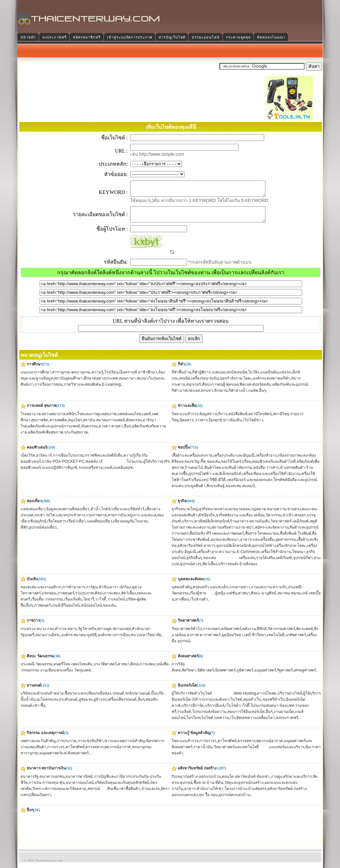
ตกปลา (207, 396)
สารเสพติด (58, 426)
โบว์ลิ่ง (254, 378)
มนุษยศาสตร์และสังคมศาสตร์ (65, 759)
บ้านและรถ (151, 794)
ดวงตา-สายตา (111, 432)
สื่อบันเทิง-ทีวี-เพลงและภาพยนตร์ (217, 539)
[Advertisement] (145, 106)
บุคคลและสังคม (191, 585)
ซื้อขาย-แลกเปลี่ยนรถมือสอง (88, 699)
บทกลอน (49, 599)
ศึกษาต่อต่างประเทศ (101, 384)
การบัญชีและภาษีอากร (113, 782)
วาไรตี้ (101, 605)
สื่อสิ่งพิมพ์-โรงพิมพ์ (295, 539)
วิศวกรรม (274, 521)
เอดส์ (147, 420)
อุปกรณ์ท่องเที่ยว (43, 533)
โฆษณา (299, 557)
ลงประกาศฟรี (287, 723)
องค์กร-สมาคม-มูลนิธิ (79, 641)
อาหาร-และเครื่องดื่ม (257, 545)
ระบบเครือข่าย (90, 473)
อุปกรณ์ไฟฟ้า (263, 551)
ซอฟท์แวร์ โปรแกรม (114, 467)
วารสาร (201, 426)
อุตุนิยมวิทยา (233, 641)
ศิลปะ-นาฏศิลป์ (264, 599)
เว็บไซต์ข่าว (253, 426)
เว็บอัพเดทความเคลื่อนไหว (252, 723)
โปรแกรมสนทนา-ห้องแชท (272, 711)
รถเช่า (40, 521)
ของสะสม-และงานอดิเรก (41, 593)
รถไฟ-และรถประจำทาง (65, 521)
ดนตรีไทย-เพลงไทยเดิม (73, 670)
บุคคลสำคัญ (182, 593)
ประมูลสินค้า (195, 492)
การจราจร (56, 753)
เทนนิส (184, 384)
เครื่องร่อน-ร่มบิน (205, 384)
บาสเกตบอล (190, 396)
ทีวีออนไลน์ (70, 611)
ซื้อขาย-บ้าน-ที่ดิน (208, 788)
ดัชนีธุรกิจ (206, 521)
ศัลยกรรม (134, 426)
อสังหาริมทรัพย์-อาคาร (196, 551)
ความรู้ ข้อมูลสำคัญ (194, 739)
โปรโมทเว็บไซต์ (200, 723)
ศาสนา (244, 599)
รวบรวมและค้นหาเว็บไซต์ (221, 705)
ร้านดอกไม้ (194, 473)
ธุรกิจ (182, 507)
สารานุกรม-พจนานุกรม (71, 378)
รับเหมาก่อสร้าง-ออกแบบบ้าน (196, 782)
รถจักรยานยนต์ (138, 699)
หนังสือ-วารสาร (266, 473)
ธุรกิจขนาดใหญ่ (185, 515)
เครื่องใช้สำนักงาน (276, 557)
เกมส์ (108, 473)
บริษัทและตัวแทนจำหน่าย (42, 699)
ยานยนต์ (34, 691)
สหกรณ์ (97, 794)
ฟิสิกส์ (262, 635)
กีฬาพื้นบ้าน (181, 378)
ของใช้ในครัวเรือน (236, 467)
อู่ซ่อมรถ (86, 705)
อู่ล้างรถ (100, 705)
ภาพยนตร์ (66, 599)
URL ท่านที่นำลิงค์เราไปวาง (144, 327)
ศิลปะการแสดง (107, 599)
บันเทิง (32, 585)
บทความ (222, 723)
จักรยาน (221, 396)
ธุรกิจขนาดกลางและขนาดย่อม (224, 515)
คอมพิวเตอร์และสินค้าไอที (274, 467)
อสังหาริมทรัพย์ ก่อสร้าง (197, 774)
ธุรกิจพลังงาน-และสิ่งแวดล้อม (240, 521)
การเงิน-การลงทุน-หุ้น (47, 788)
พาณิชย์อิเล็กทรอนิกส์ (212, 527)
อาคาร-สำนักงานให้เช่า (204, 794)
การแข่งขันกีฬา (91, 747)
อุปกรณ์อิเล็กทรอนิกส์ (233, 551)
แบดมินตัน (269, 378)
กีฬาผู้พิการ (201, 378)
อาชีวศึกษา (148, 378)
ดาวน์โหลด (267, 699)
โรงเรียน (111, 378)
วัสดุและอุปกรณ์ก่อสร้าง (244, 788)
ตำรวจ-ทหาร (66, 635)
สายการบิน (117, 521)
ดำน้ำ (95, 515)
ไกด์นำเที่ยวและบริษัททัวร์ (123, 515)
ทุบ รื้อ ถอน (208, 801)
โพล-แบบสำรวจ (185, 420)
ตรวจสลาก (94, 753)
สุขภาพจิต (40, 426)
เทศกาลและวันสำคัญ (38, 747)
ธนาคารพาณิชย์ (79, 782)
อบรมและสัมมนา (225, 545)
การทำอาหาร (74, 593)
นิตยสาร (187, 426)
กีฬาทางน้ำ (238, 396)
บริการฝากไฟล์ (290, 699)
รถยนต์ (118, 699)
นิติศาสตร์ (206, 676)
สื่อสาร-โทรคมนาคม (262, 539)
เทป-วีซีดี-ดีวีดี (214, 486)
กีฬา (181, 370)
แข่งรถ (285, 378)
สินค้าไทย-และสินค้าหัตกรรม (228, 473)
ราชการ (33, 626)
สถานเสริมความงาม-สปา (233, 533)
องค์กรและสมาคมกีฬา (271, 384)
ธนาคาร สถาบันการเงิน (46, 774)
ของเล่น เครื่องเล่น (229, 564)
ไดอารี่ (89, 605)
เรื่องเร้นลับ (73, 605)
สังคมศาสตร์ (188, 662)
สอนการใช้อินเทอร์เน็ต (246, 717)
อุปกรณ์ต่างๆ (191, 570)
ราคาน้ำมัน (203, 753)
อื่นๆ (262, 396)
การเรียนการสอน (49, 390)
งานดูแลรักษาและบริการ (291, 782)
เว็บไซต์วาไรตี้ (237, 711)
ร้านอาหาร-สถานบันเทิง (250, 527)
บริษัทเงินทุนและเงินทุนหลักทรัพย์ (122, 788)
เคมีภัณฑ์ (284, 564)
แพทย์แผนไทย (129, 420)
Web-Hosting (245, 699)
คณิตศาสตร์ (231, 635)
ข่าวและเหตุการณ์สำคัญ (125, 747)
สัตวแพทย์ (304, 635)
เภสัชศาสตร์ (296, 641)
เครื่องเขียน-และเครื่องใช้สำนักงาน (271, 479)
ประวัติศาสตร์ (105, 670)
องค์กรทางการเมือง (114, 641)
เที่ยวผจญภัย (124, 527)
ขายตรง (294, 515)
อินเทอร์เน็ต (187, 691)
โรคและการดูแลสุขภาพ (97, 420)
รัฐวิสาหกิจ (87, 635)
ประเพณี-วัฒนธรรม (37, 670)
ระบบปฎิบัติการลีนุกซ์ (59, 473)
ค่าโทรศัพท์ (75, 753)
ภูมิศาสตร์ (245, 676)
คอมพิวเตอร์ (37, 453)
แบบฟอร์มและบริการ (287, 753)
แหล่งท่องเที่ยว (33, 515)
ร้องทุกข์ (215, 426)
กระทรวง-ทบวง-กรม (37, 635)
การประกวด (67, 747)
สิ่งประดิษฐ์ (216, 492)
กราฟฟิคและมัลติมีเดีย (104, 461)
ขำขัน (104, 593)
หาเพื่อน (182, 605)
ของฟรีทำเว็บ (274, 705)
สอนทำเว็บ (252, 705)
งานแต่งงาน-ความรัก (269, 593)
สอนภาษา (127, 384)
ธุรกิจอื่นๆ (194, 564)
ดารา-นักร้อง (120, 593)
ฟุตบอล (232, 390)
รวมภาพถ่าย (96, 521)
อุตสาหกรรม (286, 545)
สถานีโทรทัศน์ (260, 420)
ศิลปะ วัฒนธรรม (40, 662)
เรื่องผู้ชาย (202, 599)
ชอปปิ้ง (184, 453)
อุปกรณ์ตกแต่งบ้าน (234, 801)
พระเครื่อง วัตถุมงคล (73, 676)
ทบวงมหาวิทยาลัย (146, 641)
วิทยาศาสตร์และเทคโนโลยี (241, 753)
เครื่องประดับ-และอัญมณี (234, 461)
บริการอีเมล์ (215, 711)
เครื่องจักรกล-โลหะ (291, 551)
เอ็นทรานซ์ (128, 378)
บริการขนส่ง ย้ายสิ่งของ (238, 570)
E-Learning (111, 390)
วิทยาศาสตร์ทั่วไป (187, 635)
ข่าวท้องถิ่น (232, 426)
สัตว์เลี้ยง (210, 570)
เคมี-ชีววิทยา (255, 641)
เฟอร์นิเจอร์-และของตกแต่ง (250, 486)
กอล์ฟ (253, 396)
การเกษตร (211, 635)
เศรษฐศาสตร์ (305, 676)
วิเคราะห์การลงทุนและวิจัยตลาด (59, 794)
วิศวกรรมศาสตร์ (281, 635)
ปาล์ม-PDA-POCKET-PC (63, 467)
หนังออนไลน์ (91, 611)
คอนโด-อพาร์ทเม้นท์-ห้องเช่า (246, 782)
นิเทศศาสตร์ (225, 676)
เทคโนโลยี (276, 641)
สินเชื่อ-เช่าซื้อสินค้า (124, 794)
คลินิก (71, 420)
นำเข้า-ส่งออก (294, 521)
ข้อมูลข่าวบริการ (213, 420)
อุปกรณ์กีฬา (303, 564)
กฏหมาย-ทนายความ (269, 515)
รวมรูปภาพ (85, 599)
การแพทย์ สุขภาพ (41, 411)
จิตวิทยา (189, 676)
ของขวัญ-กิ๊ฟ (195, 467)
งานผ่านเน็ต (284, 717)
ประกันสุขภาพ (76, 438)
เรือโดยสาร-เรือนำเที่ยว (67, 527)
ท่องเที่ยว (34, 507)
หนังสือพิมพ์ (238, 420)
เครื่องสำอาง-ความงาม (216, 557)
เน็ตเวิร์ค (28, 461)
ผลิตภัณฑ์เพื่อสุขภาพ (46, 438)
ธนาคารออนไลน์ (80, 788)
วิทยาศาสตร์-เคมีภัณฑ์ (290, 527)
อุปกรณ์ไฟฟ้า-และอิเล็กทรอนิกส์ (215, 479)
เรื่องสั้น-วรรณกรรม (47, 605)
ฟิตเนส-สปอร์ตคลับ (255, 390)
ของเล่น (213, 467)
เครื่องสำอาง (266, 461)
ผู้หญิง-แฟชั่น (226, 599)
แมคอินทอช (123, 473)
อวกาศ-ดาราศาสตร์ (204, 641)
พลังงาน (249, 635)
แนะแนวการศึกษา (36, 378)
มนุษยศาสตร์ (265, 676)
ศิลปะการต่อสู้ (214, 390)
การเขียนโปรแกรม (68, 461)
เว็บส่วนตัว (199, 605)
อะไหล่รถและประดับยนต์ (57, 705)
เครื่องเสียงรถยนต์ (122, 705)
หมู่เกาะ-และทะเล (142, 521)
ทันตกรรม (89, 432)
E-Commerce (248, 557)
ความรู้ (97, 378)
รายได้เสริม (266, 564)
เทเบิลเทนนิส (237, 378)
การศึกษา (35, 370)
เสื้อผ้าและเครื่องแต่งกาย (192, 461)
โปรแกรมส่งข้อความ (209, 717)
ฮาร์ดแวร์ (44, 461)
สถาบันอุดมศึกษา (68, 384)
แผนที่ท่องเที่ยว (100, 527)
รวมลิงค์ (184, 717)
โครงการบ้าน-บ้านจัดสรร (246, 794)
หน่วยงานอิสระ (48, 641)
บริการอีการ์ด (193, 711)
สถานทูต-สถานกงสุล (114, 635)
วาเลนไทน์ (116, 605)
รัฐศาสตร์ (285, 676)
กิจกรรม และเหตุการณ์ (45, 739)
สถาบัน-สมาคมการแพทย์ (104, 426)
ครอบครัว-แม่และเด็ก (210, 593)
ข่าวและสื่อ (187, 411)
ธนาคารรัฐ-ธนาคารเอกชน (43, 782)
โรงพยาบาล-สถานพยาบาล (43, 420)
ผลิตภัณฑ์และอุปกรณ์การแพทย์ (54, 432)
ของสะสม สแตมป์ (240, 492)
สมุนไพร (75, 426)
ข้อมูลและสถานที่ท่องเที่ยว (68, 515)
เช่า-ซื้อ (39, 711)
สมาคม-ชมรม (289, 599)
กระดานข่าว (240, 593)
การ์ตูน (92, 593)
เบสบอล (218, 378)
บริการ (187, 527)
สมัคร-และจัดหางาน (272, 533)
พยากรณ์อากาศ (118, 753)
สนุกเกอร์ (193, 390)
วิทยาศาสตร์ (188, 626)
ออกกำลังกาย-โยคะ (236, 384)
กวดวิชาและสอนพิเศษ (82, 390)
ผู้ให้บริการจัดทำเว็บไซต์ (202, 699)
